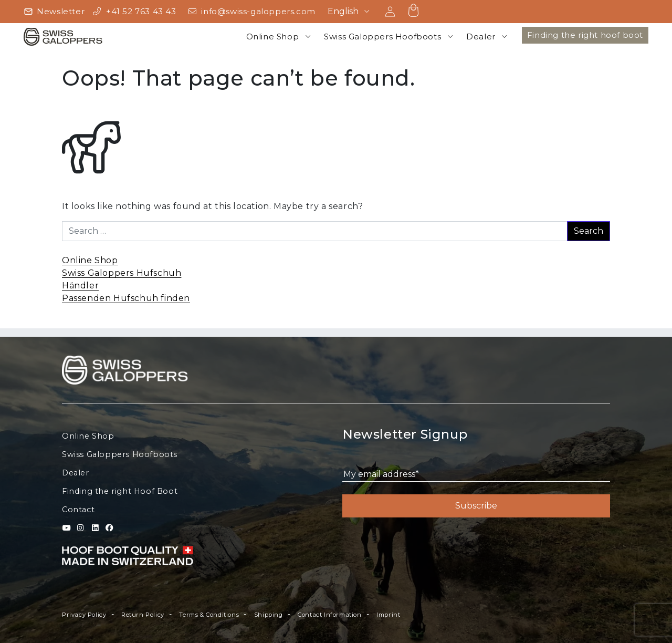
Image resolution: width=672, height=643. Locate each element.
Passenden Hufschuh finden (126, 298)
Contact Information (329, 615)
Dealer (481, 37)
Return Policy (143, 615)
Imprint (388, 615)
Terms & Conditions (209, 615)
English (343, 11)
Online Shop (273, 37)
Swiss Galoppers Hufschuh (122, 273)
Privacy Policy (84, 615)
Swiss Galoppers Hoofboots (382, 37)
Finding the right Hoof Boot (120, 491)
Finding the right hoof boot (585, 35)
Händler (80, 286)
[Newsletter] (54, 12)
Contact (78, 510)
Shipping (269, 615)
